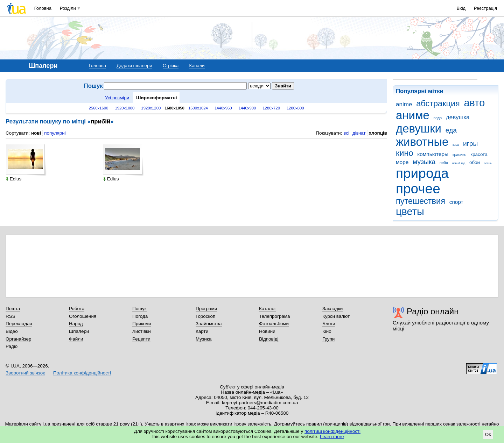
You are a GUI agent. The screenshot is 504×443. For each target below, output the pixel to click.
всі (346, 133)
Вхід (461, 8)
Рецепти (141, 339)
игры (470, 144)
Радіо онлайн (433, 311)
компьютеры (433, 154)
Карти (202, 331)
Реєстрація (485, 8)
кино (405, 153)
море (402, 162)
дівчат (359, 133)
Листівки (142, 331)
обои (475, 162)
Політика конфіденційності (82, 373)
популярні (55, 133)
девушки (419, 128)
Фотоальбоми (274, 324)
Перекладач (19, 324)
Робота (77, 309)
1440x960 (223, 108)
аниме (413, 115)
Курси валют (336, 316)
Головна (43, 8)
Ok (488, 434)
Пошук (139, 309)
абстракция (438, 103)
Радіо (12, 346)
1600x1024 (198, 108)
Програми (206, 309)
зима (456, 145)
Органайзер (18, 339)
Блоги (329, 324)
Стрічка (171, 66)
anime (404, 104)
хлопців (378, 133)
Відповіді (269, 339)
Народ (76, 324)
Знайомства (209, 324)
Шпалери (79, 331)
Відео (12, 331)
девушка (458, 117)
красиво (460, 155)
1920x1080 (125, 108)
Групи (328, 339)
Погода (140, 316)
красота (479, 154)
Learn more (332, 437)
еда (451, 130)
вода (438, 118)
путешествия (421, 201)
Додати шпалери (134, 66)
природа (422, 173)
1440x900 (247, 108)
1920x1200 (151, 108)
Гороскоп (205, 316)
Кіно (327, 331)
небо (444, 163)
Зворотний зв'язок (25, 373)
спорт (456, 202)
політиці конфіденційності (332, 431)
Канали (197, 66)
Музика (204, 339)
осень (488, 163)
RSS (10, 316)
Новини (267, 331)
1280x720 (271, 108)
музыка (424, 162)
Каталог (268, 309)
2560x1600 (98, 108)
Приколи (142, 324)
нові (36, 133)
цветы (410, 212)
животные (422, 142)
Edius (14, 179)
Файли (76, 339)
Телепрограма (275, 316)
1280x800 (295, 108)
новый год (459, 163)
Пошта (13, 309)
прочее (418, 189)
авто (475, 103)
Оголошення (83, 316)
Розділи (68, 8)
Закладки (332, 309)
